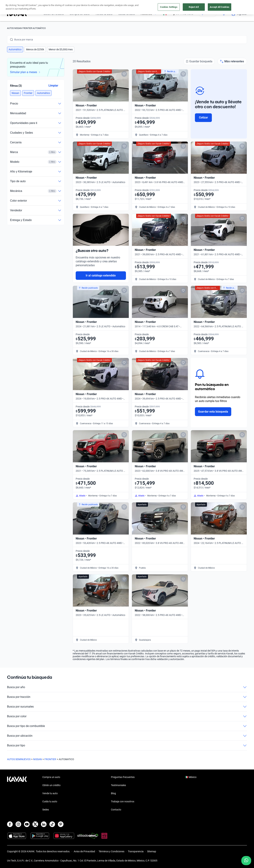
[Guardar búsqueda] (199, 61)
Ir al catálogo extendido (101, 275)
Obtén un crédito (54, 14)
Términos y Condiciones (111, 851)
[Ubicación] (208, 14)
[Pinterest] (61, 824)
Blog (113, 793)
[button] (15, 49)
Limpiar (53, 86)
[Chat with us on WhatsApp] (246, 861)
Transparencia (136, 851)
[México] (165, 14)
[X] (35, 824)
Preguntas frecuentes (123, 777)
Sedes (46, 810)
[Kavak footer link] (17, 794)
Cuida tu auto (127, 14)
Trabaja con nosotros (123, 801)
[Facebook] (10, 824)
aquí (158, 3)
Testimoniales (118, 785)
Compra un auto (80, 14)
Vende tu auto (104, 14)
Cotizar (203, 117)
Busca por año (127, 687)
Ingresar (239, 14)
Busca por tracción (127, 697)
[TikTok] (52, 824)
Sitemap (152, 851)
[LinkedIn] (44, 824)
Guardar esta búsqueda (213, 412)
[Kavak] (17, 14)
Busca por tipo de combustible (127, 726)
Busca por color (127, 716)
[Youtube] (27, 824)
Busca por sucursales (127, 707)
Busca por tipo (127, 745)
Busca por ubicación (127, 736)
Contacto (116, 810)
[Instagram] (18, 824)
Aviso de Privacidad (84, 851)
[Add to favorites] (124, 74)
